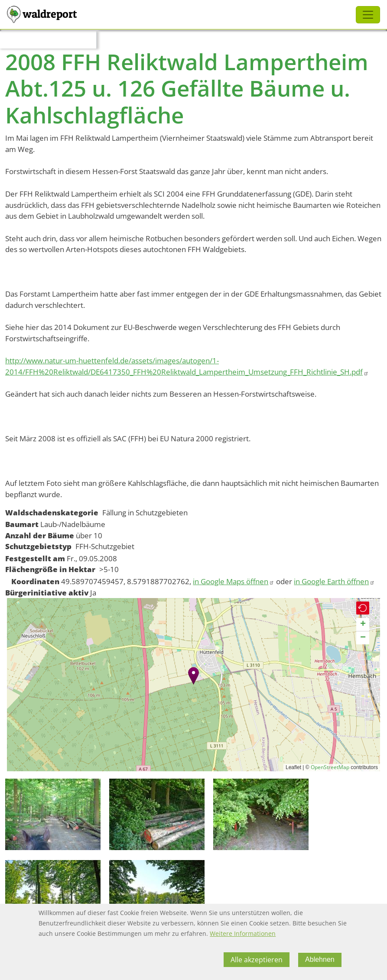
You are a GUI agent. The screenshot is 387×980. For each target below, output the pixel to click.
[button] (193, 676)
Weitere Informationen (243, 933)
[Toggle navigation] (368, 15)
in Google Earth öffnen (334, 581)
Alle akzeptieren (257, 960)
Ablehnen (320, 959)
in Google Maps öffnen (234, 581)
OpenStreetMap (330, 767)
